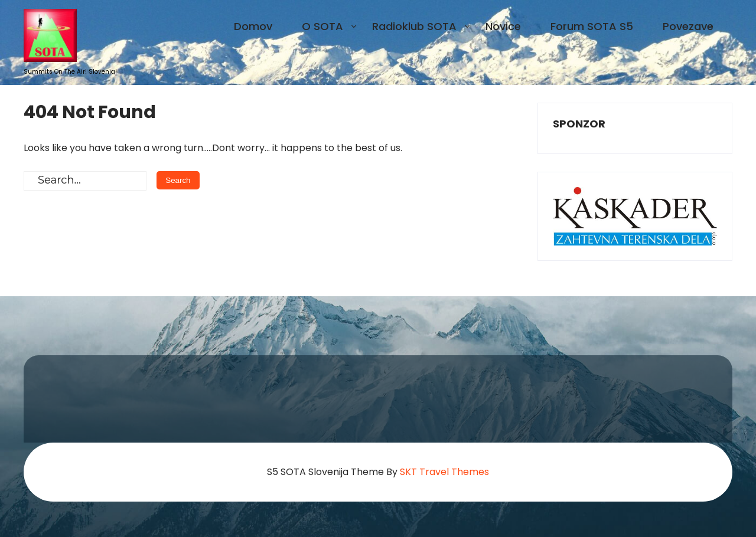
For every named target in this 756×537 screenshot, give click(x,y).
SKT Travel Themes (444, 472)
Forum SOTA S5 (592, 26)
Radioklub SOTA (414, 26)
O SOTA (322, 26)
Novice (503, 26)
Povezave (688, 26)
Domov (253, 26)
